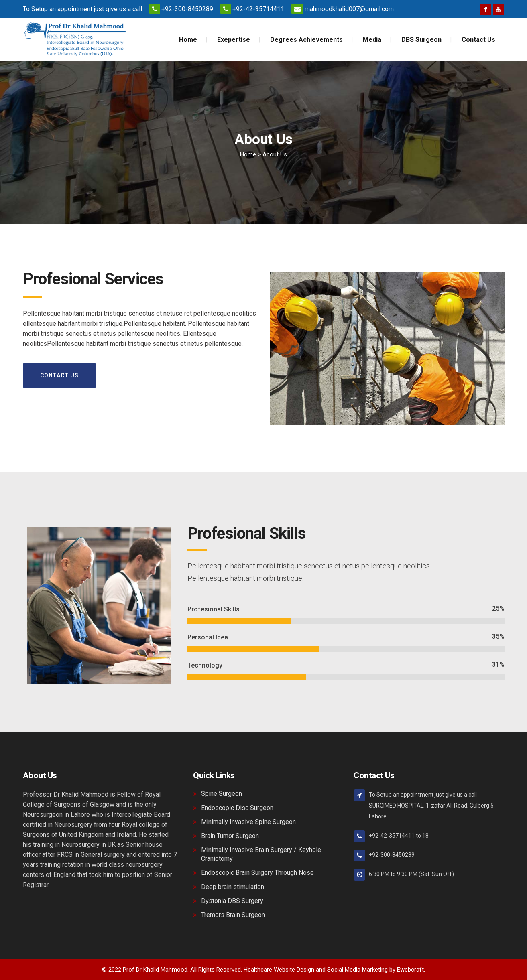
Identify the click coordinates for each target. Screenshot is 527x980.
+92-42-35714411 (258, 9)
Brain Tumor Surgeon (230, 836)
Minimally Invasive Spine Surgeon (248, 822)
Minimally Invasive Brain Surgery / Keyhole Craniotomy (261, 854)
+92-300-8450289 (187, 9)
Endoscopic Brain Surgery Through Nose (257, 873)
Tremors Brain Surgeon (233, 915)
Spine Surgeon (222, 794)
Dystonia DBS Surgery (232, 901)
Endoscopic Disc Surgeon (237, 808)
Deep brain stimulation (233, 887)
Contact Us (59, 375)
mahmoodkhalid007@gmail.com (349, 9)
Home (248, 154)
